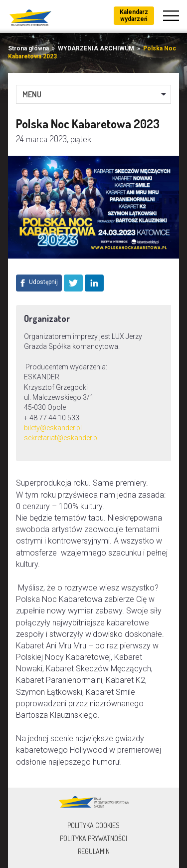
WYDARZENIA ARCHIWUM (96, 48)
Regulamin (94, 851)
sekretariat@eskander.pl (61, 438)
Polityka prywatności (93, 838)
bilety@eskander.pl (53, 428)
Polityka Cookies (93, 825)
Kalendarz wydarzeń (134, 15)
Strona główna (28, 48)
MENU (32, 94)
